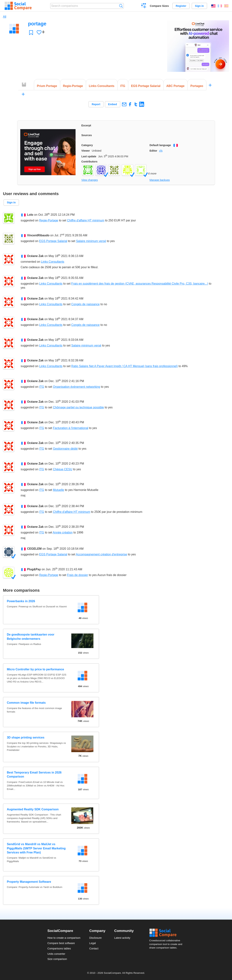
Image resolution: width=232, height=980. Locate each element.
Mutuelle (58, 490)
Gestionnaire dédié (65, 449)
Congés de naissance (86, 304)
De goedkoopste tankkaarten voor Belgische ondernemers (31, 637)
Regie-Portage (49, 220)
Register (181, 6)
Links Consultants (53, 262)
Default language (160, 145)
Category (87, 145)
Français (220, 6)
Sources (87, 135)
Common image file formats (26, 703)
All (5, 17)
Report (96, 104)
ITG (42, 387)
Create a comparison (144, 6)
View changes (90, 180)
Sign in (199, 6)
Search (121, 6)
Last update (89, 156)
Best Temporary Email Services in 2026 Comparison (34, 775)
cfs (161, 151)
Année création (63, 532)
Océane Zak (35, 256)
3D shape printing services (26, 737)
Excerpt (86, 125)
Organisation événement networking (76, 387)
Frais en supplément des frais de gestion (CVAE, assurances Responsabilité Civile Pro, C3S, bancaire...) (140, 284)
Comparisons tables (59, 948)
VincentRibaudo (38, 235)
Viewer (86, 151)
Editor (153, 151)
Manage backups (160, 180)
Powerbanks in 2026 (21, 601)
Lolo (30, 215)
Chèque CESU (63, 469)
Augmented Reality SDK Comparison (33, 809)
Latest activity (122, 938)
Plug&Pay (34, 569)
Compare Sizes (159, 6)
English (213, 6)
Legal (92, 943)
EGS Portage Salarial (53, 241)
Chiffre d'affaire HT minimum (86, 220)
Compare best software (61, 943)
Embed (113, 104)
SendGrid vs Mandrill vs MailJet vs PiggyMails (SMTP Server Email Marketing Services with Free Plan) (36, 848)
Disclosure (95, 938)
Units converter (56, 954)
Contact (94, 948)
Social (167, 933)
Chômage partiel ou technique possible (78, 407)
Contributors (89, 162)
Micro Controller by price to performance (35, 669)
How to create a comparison (64, 938)
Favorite (31, 33)
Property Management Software (29, 882)
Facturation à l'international (71, 428)
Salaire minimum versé (91, 241)
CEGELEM (34, 549)
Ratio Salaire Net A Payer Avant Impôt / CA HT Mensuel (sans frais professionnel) (124, 366)
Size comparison (57, 959)
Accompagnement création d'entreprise (102, 554)
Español (226, 6)
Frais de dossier (78, 575)
